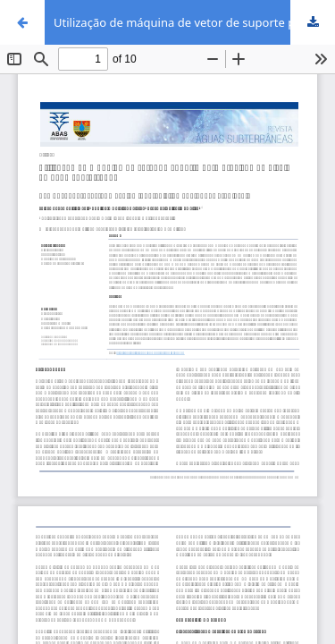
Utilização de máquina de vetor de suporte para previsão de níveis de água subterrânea (194, 22)
